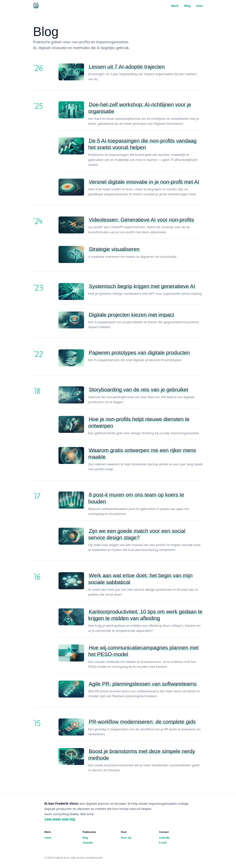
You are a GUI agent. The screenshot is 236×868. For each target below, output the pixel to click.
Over (200, 6)
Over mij (126, 838)
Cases (48, 838)
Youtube (88, 843)
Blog (187, 6)
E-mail (163, 843)
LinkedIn (164, 838)
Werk (175, 6)
